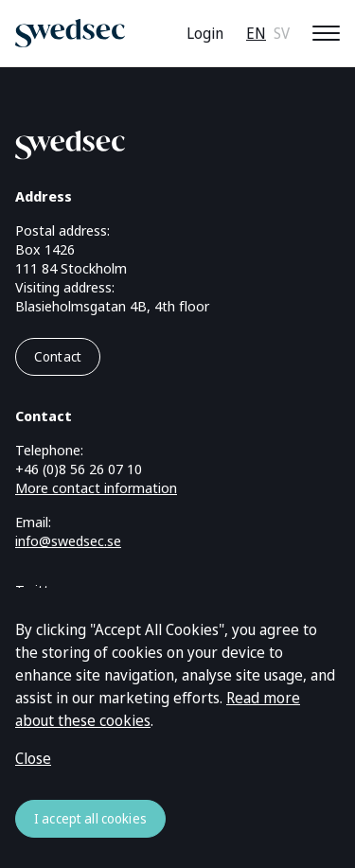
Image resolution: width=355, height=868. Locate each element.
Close (33, 758)
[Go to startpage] (155, 142)
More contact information (96, 487)
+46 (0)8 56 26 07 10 (79, 469)
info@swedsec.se (68, 540)
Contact (58, 356)
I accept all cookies (90, 818)
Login (205, 33)
